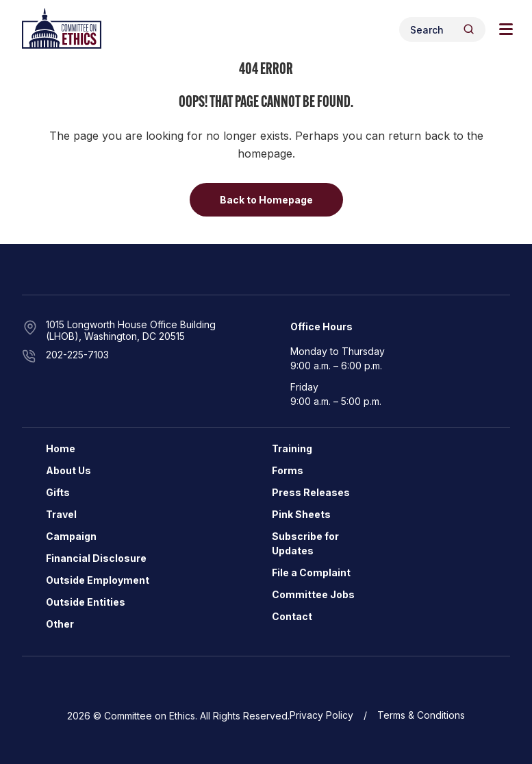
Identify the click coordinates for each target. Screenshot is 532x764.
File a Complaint (311, 572)
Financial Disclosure (96, 558)
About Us (68, 470)
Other (60, 624)
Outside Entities (86, 602)
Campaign (71, 536)
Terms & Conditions (421, 715)
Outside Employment (98, 580)
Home (61, 448)
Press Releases (311, 492)
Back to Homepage (266, 200)
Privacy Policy (321, 715)
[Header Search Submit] (469, 29)
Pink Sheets (301, 514)
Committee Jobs (313, 594)
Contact (292, 616)
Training (292, 448)
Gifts (58, 492)
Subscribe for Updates (305, 543)
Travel (61, 514)
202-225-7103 (77, 355)
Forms (288, 470)
